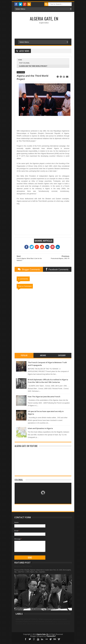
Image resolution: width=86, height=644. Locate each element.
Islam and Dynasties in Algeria (40, 428)
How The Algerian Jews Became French (44, 397)
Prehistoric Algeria (40, 624)
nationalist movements (45, 622)
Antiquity (59, 622)
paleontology (67, 624)
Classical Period (66, 622)
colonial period (23, 619)
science (55, 622)
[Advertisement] (50, 49)
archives (58, 624)
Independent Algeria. (21, 624)
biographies (48, 619)
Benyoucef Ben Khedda (23, 566)
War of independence (50, 624)
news (62, 624)
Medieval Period (31, 624)
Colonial (19, 480)
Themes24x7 (51, 636)
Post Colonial (24, 63)
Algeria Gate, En (44, 19)
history (34, 619)
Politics (26, 622)
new (41, 619)
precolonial (57, 619)
